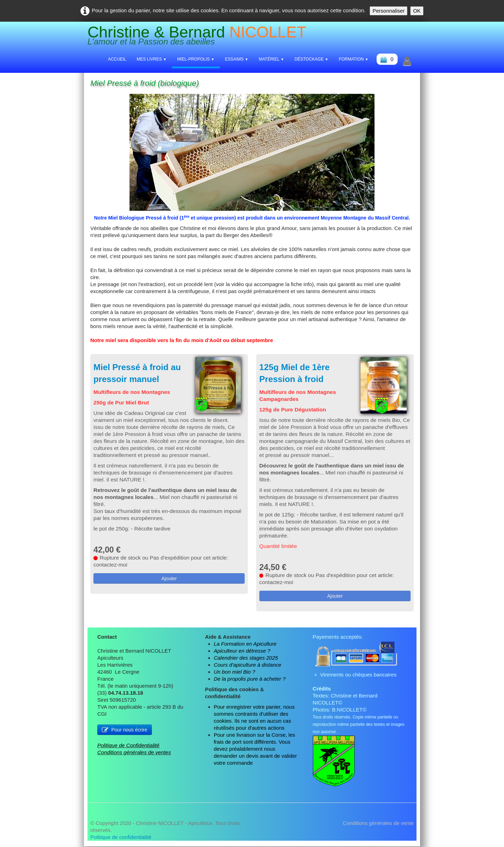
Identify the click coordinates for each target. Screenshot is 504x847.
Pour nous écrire (125, 730)
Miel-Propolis (196, 59)
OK (417, 11)
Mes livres (151, 59)
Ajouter (169, 586)
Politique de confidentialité (121, 838)
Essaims (237, 59)
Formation (354, 59)
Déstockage (312, 59)
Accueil (117, 59)
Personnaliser (388, 11)
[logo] (199, 37)
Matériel (271, 59)
